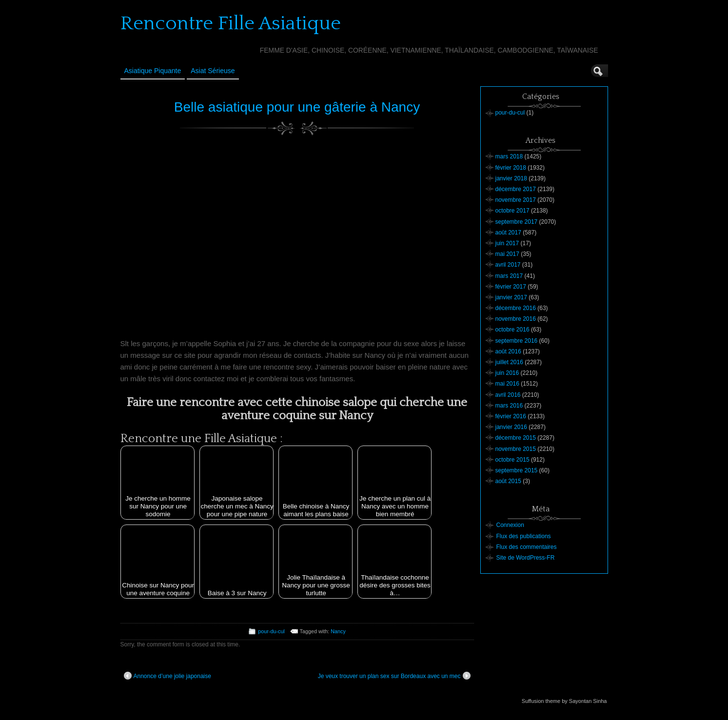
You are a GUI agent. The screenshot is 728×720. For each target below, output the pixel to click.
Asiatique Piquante (153, 71)
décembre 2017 (516, 189)
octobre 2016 (512, 330)
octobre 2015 (512, 460)
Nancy (338, 631)
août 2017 (508, 233)
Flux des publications (524, 536)
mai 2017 (507, 254)
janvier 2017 (511, 297)
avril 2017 (508, 265)
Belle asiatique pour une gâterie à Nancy (297, 107)
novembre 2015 (516, 449)
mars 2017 (509, 276)
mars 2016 (509, 406)
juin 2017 (507, 243)
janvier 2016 (511, 427)
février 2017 (511, 287)
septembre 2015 (517, 470)
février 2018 (511, 168)
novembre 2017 (516, 200)
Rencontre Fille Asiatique (231, 23)
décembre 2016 (516, 308)
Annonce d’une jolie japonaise (167, 676)
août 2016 (508, 351)
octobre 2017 (512, 211)
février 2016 (511, 416)
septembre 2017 (517, 222)
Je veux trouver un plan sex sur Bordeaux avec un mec (394, 676)
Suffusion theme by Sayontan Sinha (564, 701)
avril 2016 (508, 395)
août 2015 (508, 481)
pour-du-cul (271, 631)
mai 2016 (507, 384)
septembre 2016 (517, 341)
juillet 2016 (509, 362)
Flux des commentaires (527, 547)
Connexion (510, 525)
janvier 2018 (511, 178)
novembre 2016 (516, 319)
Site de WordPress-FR (526, 558)
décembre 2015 (516, 438)
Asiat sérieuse (213, 71)
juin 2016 (507, 373)
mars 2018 (509, 156)
